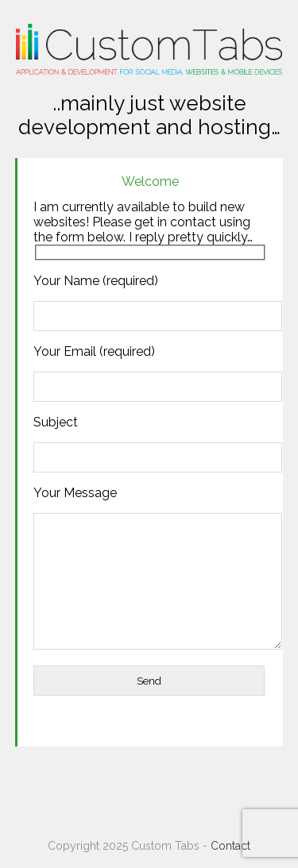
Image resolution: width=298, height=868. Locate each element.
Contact (230, 846)
